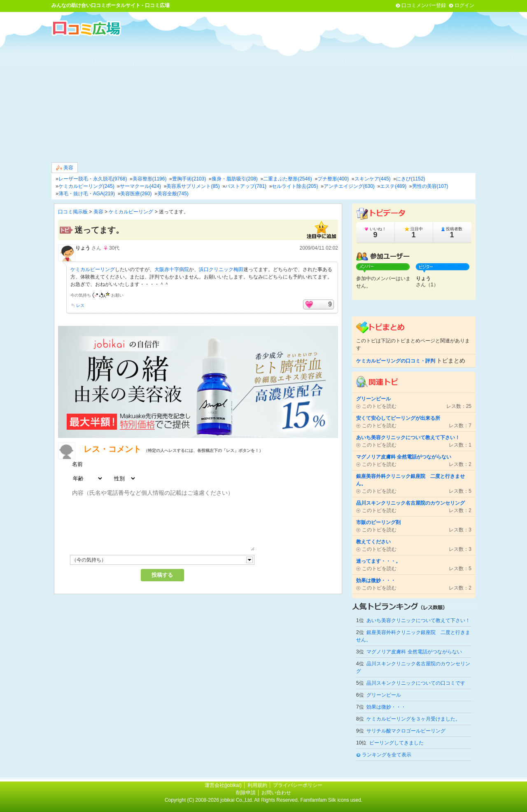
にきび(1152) (411, 179)
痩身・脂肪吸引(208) (235, 179)
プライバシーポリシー (298, 785)
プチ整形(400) (333, 179)
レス (80, 305)
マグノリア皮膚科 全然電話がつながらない (414, 652)
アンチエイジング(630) (349, 186)
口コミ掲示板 (73, 212)
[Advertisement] (263, 98)
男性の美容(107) (430, 186)
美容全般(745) (173, 194)
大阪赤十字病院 (172, 269)
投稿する (162, 575)
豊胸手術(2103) (189, 179)
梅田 (238, 269)
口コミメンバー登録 (424, 5)
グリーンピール (384, 695)
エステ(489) (393, 186)
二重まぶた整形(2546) (288, 179)
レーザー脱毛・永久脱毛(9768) (93, 179)
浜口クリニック (216, 269)
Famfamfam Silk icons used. (331, 800)
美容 (65, 168)
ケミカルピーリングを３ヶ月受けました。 (413, 719)
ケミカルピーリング (131, 212)
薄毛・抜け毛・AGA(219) (87, 194)
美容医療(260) (136, 194)
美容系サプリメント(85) (193, 186)
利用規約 (257, 785)
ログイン (464, 5)
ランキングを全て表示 (387, 755)
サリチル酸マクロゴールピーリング (406, 731)
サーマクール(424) (140, 186)
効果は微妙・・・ (386, 707)
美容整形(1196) (150, 179)
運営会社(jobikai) (224, 785)
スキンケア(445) (373, 179)
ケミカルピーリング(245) (86, 186)
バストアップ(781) (246, 186)
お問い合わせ (276, 793)
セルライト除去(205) (295, 186)
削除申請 (246, 793)
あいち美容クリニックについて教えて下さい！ (418, 620)
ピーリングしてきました (396, 743)
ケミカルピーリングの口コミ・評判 (396, 361)
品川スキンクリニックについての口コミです (416, 683)
